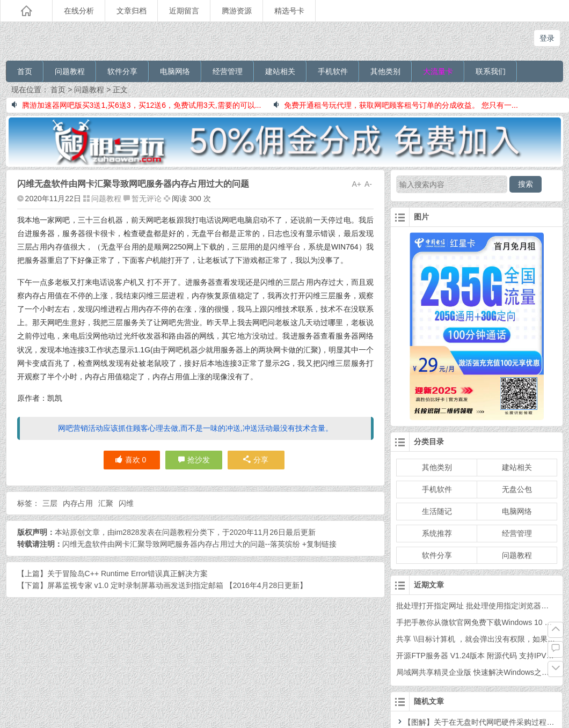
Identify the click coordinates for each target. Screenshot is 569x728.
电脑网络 (175, 71)
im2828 (127, 532)
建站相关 (280, 71)
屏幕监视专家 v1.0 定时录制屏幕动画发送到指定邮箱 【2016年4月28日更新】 (177, 585)
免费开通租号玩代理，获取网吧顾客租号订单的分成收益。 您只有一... (396, 105)
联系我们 (491, 71)
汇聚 (106, 503)
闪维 (126, 503)
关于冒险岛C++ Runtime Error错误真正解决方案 (127, 573)
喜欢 (131, 460)
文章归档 (132, 11)
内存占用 (78, 503)
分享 (256, 460)
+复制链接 (318, 544)
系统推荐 (437, 533)
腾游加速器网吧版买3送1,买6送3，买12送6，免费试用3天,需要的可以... (137, 105)
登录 (547, 38)
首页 (25, 71)
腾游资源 (237, 11)
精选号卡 (289, 11)
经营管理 (228, 71)
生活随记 (437, 511)
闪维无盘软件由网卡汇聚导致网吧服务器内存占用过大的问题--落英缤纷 (181, 544)
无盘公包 (517, 489)
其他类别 (385, 71)
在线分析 (79, 11)
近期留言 (184, 11)
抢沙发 (199, 460)
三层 (50, 503)
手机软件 (333, 71)
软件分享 (122, 71)
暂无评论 (147, 198)
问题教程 (70, 71)
